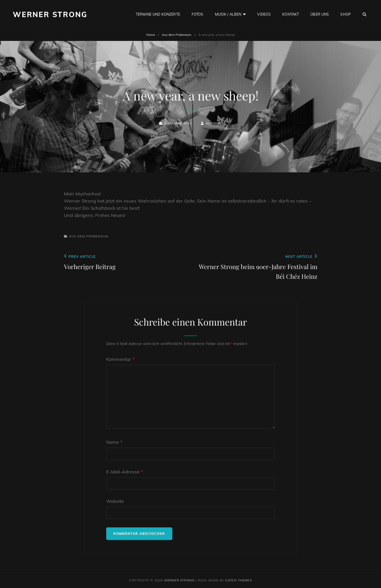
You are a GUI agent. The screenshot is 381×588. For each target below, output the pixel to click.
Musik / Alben (228, 14)
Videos (264, 14)
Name (114, 442)
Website (115, 501)
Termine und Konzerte (158, 14)
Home (151, 35)
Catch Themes (238, 580)
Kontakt (291, 14)
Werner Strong (50, 14)
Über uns (320, 14)
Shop (346, 14)
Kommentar (120, 359)
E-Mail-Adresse (124, 472)
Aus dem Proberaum (177, 35)
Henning (214, 123)
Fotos (198, 14)
